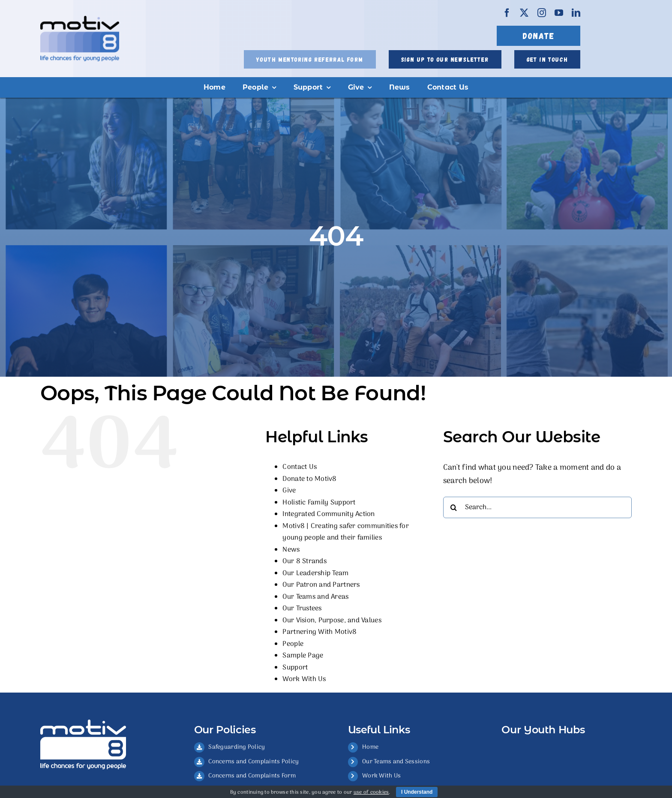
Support (295, 668)
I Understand (417, 792)
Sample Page (303, 656)
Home (370, 747)
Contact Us (300, 467)
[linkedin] (576, 13)
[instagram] (542, 13)
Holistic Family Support (319, 503)
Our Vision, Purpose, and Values (332, 621)
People (293, 644)
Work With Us (304, 679)
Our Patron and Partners (321, 585)
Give (289, 491)
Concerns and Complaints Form (252, 776)
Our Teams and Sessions (396, 762)
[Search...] (537, 507)
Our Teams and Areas (315, 597)
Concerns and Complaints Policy (253, 762)
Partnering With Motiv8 (319, 632)
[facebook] (507, 13)
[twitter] (524, 13)
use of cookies (371, 792)
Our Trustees (302, 609)
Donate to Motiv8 (309, 479)
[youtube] (559, 13)
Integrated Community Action (328, 514)
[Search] (454, 507)
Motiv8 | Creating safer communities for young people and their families (346, 532)
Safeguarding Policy (237, 747)
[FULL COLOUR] (80, 19)
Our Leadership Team (315, 573)
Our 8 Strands (304, 561)
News (291, 550)
